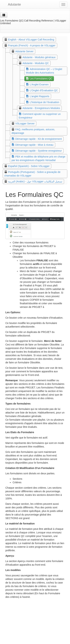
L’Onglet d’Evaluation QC (44, 90)
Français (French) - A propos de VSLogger (32, 45)
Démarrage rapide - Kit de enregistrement (39, 139)
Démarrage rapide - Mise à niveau (34, 145)
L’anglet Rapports (39, 96)
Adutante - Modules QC (36, 63)
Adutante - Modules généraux (39, 57)
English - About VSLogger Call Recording (31, 40)
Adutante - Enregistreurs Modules (41, 108)
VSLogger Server (25, 124)
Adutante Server (24, 51)
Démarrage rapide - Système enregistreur (39, 151)
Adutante (12, 4)
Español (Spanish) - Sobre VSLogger (29, 166)
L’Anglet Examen (39, 84)
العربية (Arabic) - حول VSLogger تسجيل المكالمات (35, 181)
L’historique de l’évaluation (44, 102)
